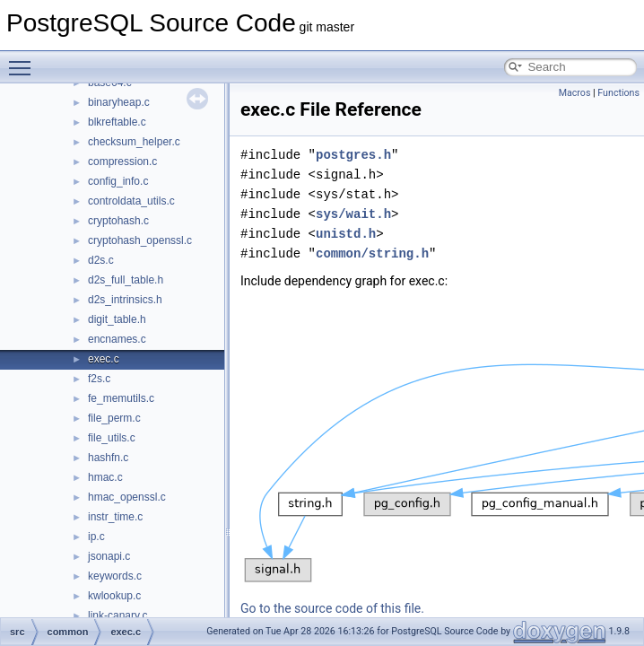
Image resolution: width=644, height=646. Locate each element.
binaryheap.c (119, 102)
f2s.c (99, 379)
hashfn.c (108, 458)
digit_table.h (117, 319)
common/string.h (372, 253)
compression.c (122, 161)
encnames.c (117, 339)
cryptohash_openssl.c (140, 240)
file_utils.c (112, 438)
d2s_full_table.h (126, 280)
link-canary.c (117, 615)
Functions (618, 93)
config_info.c (118, 181)
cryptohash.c (118, 221)
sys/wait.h (353, 214)
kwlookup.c (114, 596)
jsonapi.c (109, 556)
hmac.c (105, 477)
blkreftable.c (117, 122)
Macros (575, 93)
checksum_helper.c (134, 142)
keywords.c (115, 576)
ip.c (96, 537)
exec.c (104, 359)
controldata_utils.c (131, 201)
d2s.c (101, 260)
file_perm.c (114, 418)
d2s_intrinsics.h (125, 300)
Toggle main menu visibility (24, 60)
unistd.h (346, 234)
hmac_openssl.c (127, 497)
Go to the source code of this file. (332, 608)
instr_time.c (115, 517)
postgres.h (353, 155)
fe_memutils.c (121, 398)
